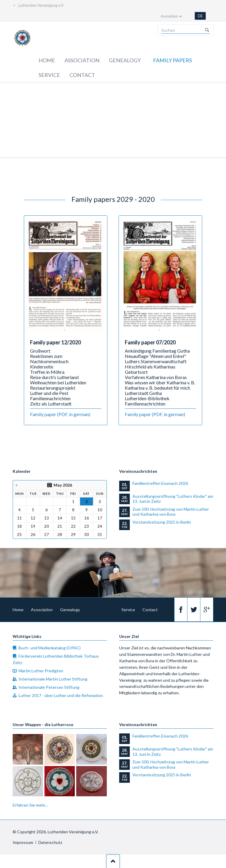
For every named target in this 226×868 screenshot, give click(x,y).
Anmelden (169, 16)
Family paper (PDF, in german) (60, 414)
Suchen (207, 30)
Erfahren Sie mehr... (30, 805)
